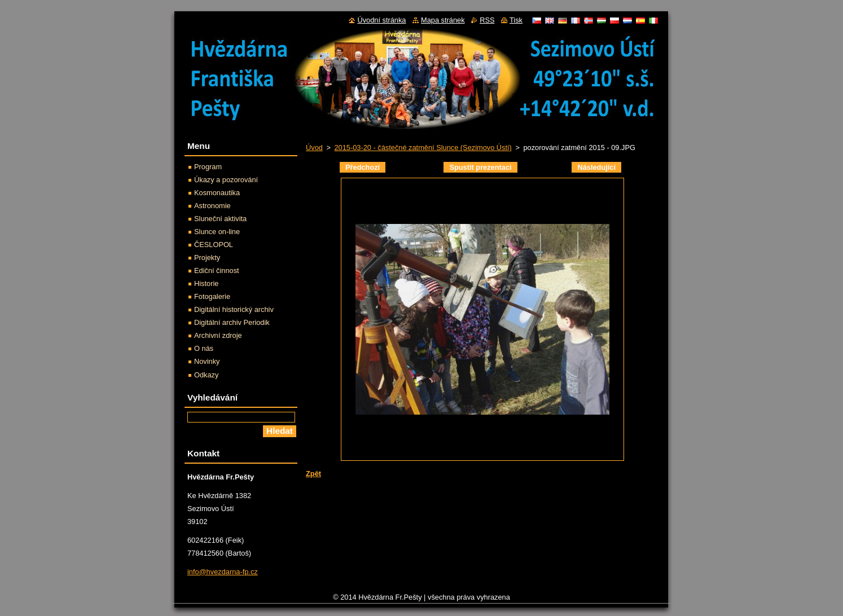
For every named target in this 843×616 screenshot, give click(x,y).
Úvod (314, 148)
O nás (204, 348)
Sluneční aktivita (220, 219)
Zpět (313, 474)
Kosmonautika (217, 193)
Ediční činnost (217, 270)
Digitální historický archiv (234, 309)
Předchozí (363, 167)
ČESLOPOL (214, 245)
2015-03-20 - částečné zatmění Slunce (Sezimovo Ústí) (423, 148)
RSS (487, 20)
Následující (596, 167)
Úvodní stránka (381, 20)
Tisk (516, 20)
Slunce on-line (217, 232)
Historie (206, 283)
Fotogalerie (212, 296)
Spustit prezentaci (480, 167)
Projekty (207, 258)
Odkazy (206, 375)
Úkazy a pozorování (226, 180)
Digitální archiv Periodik (232, 322)
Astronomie (212, 206)
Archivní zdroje (218, 335)
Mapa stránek (443, 20)
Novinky (207, 361)
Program (208, 167)
